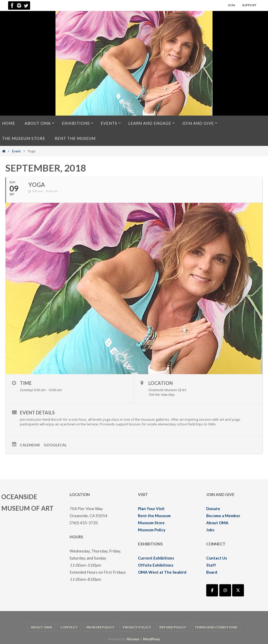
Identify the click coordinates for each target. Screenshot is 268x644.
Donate (213, 509)
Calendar (30, 445)
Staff (211, 565)
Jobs (210, 530)
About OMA (217, 523)
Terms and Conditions (216, 627)
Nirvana (133, 639)
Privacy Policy (137, 627)
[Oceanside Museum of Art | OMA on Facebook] (212, 590)
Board (212, 572)
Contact (69, 627)
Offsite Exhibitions (156, 565)
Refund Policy (173, 627)
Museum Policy (152, 530)
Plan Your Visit (151, 509)
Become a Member (223, 516)
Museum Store (151, 523)
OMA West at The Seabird (162, 572)
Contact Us (217, 558)
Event (16, 151)
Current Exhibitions (156, 558)
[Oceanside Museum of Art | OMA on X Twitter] (238, 590)
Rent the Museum (154, 516)
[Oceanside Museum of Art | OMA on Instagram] (225, 590)
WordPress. (152, 639)
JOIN (231, 5)
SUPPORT (249, 5)
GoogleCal (55, 445)
